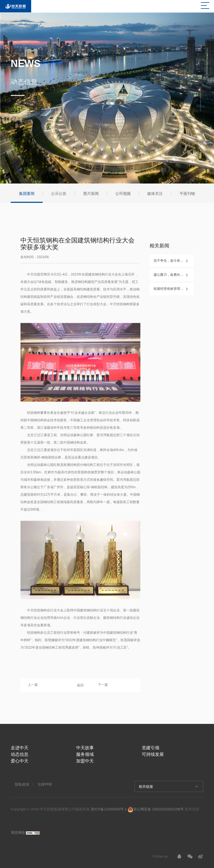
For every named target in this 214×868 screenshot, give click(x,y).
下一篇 (103, 686)
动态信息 (20, 754)
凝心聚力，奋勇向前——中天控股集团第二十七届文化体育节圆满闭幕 (174, 276)
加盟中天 (85, 761)
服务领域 (85, 754)
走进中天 (20, 748)
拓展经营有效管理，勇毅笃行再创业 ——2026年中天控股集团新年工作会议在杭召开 (174, 290)
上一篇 (33, 686)
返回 (80, 687)
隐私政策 (22, 784)
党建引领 (151, 748)
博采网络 (18, 833)
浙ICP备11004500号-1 (109, 809)
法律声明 (45, 784)
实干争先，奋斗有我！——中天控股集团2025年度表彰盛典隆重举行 (174, 262)
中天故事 (85, 748)
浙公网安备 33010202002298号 (156, 809)
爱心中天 (20, 761)
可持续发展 (153, 754)
